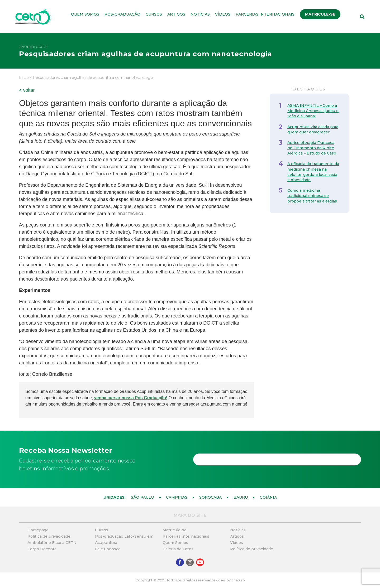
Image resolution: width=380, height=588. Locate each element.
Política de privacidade (49, 536)
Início (24, 78)
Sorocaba (210, 497)
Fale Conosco (108, 549)
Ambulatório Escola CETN (52, 543)
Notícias (200, 14)
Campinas (177, 497)
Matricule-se (320, 14)
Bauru (241, 497)
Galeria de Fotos (178, 549)
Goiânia (268, 497)
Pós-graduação (122, 14)
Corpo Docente (42, 549)
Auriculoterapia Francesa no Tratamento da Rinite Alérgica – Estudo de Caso (312, 148)
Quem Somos (85, 14)
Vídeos (223, 14)
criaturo (238, 580)
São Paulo (142, 497)
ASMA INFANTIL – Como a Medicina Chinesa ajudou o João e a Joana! (313, 111)
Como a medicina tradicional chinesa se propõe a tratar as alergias (312, 196)
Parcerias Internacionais (265, 14)
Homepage (38, 530)
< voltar (27, 90)
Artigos (176, 14)
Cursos (154, 14)
